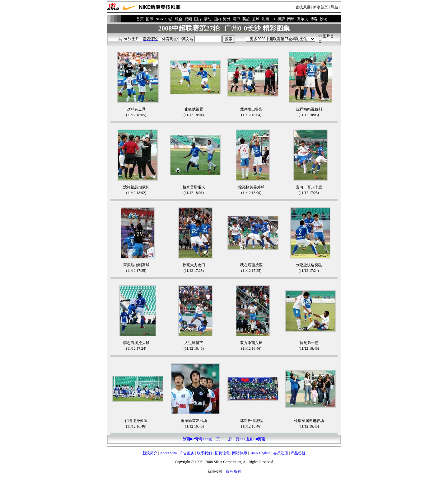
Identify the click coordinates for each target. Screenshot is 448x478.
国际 (150, 19)
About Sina (168, 453)
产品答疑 (298, 453)
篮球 (256, 19)
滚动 (208, 19)
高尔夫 (302, 19)
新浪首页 (320, 7)
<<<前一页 (201, 439)
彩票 (265, 19)
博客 (314, 19)
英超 (246, 19)
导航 (334, 7)
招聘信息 (222, 453)
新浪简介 (150, 453)
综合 (179, 19)
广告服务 (187, 453)
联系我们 (204, 453)
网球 (291, 19)
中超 (169, 19)
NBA (159, 19)
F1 (273, 19)
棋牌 (281, 19)
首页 (140, 19)
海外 (227, 19)
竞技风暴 (303, 7)
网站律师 (240, 453)
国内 (217, 19)
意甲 (236, 19)
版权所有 (234, 471)
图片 (198, 19)
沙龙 (324, 19)
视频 (188, 19)
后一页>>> (247, 439)
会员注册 (281, 453)
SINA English (260, 453)
